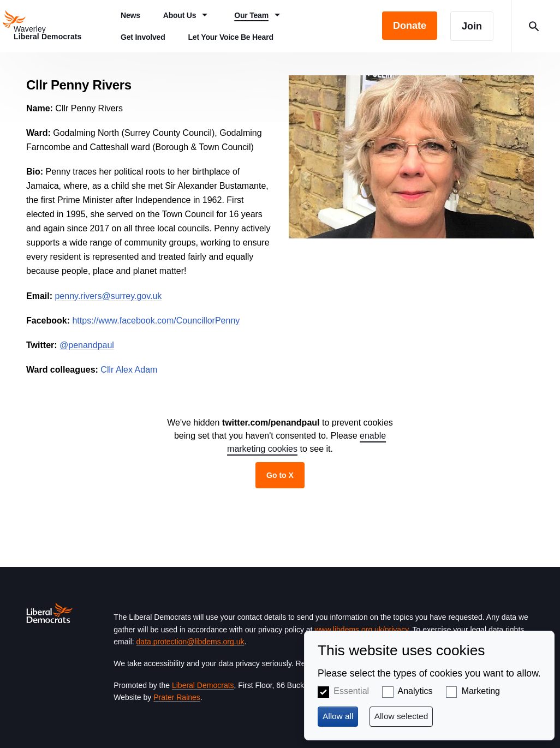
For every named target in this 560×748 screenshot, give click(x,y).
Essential (351, 691)
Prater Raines (177, 697)
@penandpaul (87, 345)
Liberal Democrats (203, 685)
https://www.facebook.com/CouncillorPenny (156, 321)
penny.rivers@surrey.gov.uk (108, 296)
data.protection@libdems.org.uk (190, 642)
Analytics (415, 691)
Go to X (280, 475)
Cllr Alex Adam (129, 370)
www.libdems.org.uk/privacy (361, 630)
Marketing (481, 691)
